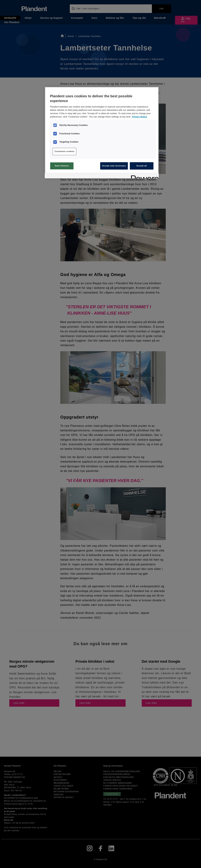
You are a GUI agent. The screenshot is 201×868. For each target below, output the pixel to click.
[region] (102, 133)
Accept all (142, 166)
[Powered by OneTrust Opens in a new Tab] (144, 176)
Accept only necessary (114, 166)
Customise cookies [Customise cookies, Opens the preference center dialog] (64, 151)
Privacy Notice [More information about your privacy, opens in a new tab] (140, 117)
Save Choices (62, 166)
